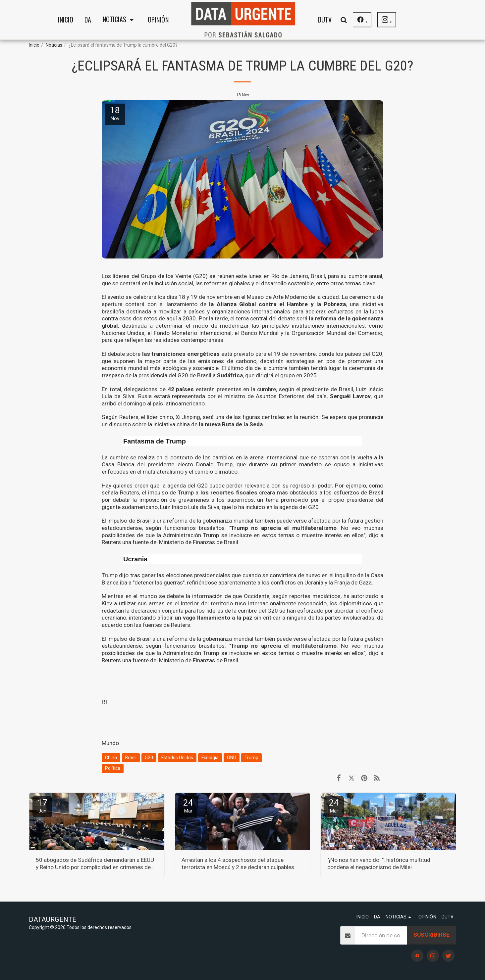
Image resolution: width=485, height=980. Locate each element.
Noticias (54, 45)
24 (188, 806)
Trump (251, 758)
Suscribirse (431, 935)
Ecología (210, 758)
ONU (232, 758)
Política (113, 768)
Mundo (110, 743)
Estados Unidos (177, 758)
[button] (120, 20)
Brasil (131, 758)
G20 (149, 758)
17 (42, 806)
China (111, 758)
